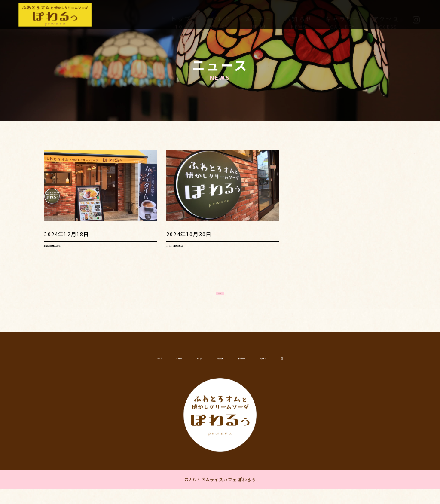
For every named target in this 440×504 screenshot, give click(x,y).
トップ (181, 14)
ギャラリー (342, 14)
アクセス (386, 14)
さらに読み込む (220, 290)
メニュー (258, 14)
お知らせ (299, 14)
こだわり (218, 14)
